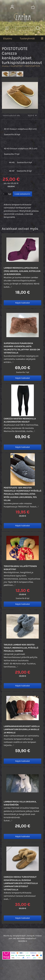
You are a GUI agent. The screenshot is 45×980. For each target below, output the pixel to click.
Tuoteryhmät (27, 38)
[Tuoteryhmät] (7, 28)
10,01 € (32, 115)
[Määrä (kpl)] (5, 194)
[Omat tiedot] (12, 7)
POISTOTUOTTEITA (32, 66)
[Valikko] (42, 39)
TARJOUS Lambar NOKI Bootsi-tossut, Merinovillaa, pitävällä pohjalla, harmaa (21, 648)
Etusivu (8, 38)
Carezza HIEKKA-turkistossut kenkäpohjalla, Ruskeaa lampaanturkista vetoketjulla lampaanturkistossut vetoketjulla (21, 883)
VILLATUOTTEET (17, 66)
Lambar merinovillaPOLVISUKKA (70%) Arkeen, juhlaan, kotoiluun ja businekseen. (22, 271)
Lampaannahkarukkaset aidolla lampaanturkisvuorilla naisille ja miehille (22, 729)
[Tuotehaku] (25, 28)
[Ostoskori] (33, 7)
